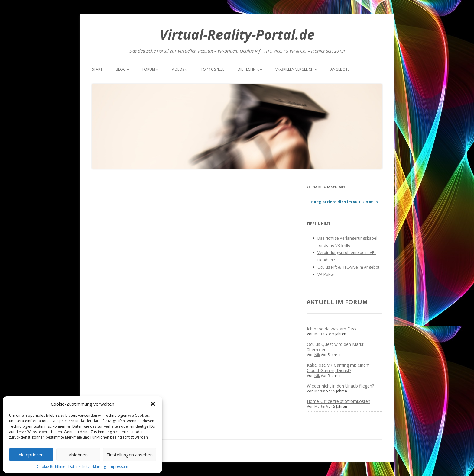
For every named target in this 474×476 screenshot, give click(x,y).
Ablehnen (78, 455)
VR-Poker (326, 274)
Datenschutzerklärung (87, 466)
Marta (319, 334)
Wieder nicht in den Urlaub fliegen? (340, 386)
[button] (153, 404)
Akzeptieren (31, 455)
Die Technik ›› (250, 69)
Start (97, 69)
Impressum (118, 466)
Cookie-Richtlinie (51, 466)
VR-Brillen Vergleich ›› (296, 69)
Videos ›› (180, 69)
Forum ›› (150, 69)
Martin (320, 391)
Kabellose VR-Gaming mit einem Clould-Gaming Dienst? (338, 368)
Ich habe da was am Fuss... (333, 329)
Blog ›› (122, 69)
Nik (317, 355)
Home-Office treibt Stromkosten (339, 401)
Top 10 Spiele (213, 69)
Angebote (340, 69)
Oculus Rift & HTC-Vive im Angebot (348, 267)
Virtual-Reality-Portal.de (237, 34)
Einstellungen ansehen (130, 455)
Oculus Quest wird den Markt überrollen (335, 347)
